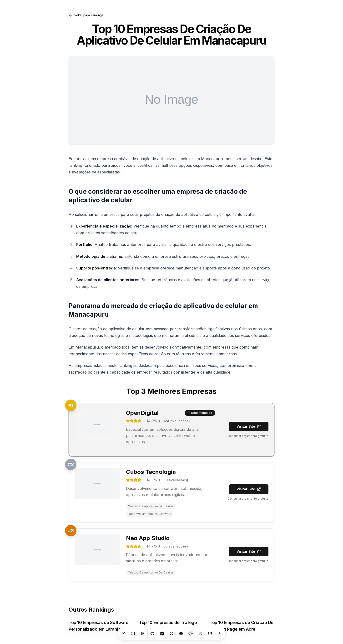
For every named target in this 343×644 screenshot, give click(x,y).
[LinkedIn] (162, 634)
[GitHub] (152, 634)
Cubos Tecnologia (151, 472)
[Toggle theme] (191, 634)
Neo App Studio (148, 538)
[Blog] (133, 634)
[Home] (124, 634)
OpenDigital (142, 413)
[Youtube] (181, 634)
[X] (171, 634)
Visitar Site (249, 426)
